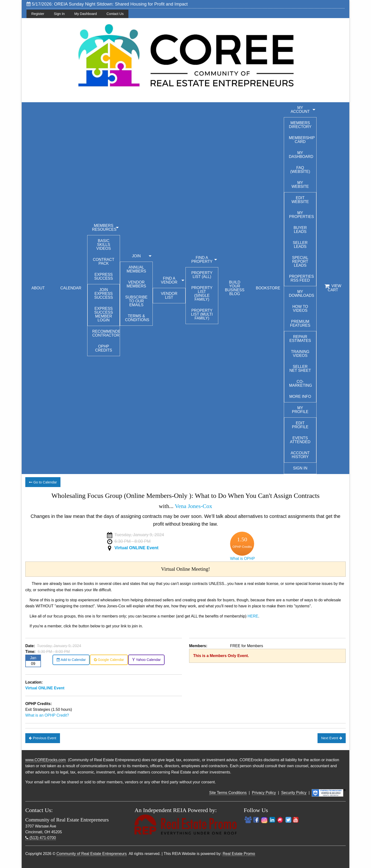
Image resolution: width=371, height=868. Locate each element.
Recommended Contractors (106, 333)
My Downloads (301, 294)
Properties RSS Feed (301, 278)
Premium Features (300, 323)
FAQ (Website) (300, 170)
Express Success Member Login (103, 314)
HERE (253, 616)
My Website (300, 185)
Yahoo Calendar (146, 660)
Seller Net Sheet (300, 369)
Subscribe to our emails (136, 301)
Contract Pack (104, 261)
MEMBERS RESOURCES (104, 227)
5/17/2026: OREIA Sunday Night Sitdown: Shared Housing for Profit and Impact (107, 4)
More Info (300, 397)
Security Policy (294, 793)
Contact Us (115, 14)
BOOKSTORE (268, 288)
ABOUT (38, 288)
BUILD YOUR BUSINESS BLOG (235, 288)
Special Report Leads (300, 261)
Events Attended (300, 440)
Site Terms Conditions (228, 793)
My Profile (300, 410)
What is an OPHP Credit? (47, 715)
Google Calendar (109, 660)
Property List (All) (202, 275)
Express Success (103, 276)
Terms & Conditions (137, 318)
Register (38, 14)
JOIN (136, 256)
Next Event (331, 738)
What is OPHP (242, 559)
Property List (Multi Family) (202, 314)
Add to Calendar (71, 660)
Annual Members (136, 269)
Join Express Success (103, 294)
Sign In (59, 14)
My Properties (301, 215)
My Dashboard (86, 14)
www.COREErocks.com (46, 760)
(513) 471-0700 (41, 838)
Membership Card (302, 140)
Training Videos (300, 354)
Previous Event (43, 738)
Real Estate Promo (239, 854)
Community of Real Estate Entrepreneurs (92, 854)
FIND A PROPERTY (202, 260)
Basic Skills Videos (104, 245)
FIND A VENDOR (169, 280)
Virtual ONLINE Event (136, 548)
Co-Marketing (301, 383)
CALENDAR (71, 288)
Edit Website (300, 200)
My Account (300, 110)
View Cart (333, 288)
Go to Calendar (43, 482)
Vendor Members (136, 284)
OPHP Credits (104, 348)
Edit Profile (300, 425)
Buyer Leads (300, 230)
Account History (300, 455)
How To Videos (300, 309)
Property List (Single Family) (202, 294)
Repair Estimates (300, 339)
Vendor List (169, 295)
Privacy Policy (264, 793)
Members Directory (300, 125)
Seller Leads (300, 245)
